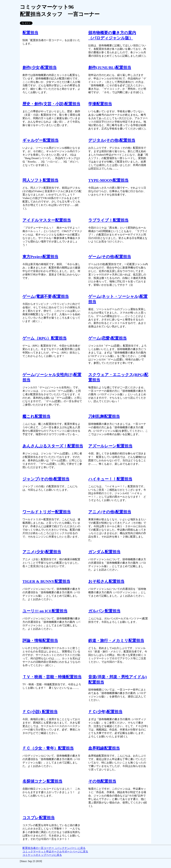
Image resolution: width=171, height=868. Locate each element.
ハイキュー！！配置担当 (110, 479)
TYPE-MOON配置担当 (108, 180)
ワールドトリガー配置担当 (47, 512)
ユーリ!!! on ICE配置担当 (45, 611)
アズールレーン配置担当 (110, 446)
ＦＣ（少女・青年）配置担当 (48, 748)
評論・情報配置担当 (40, 641)
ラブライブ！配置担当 (108, 220)
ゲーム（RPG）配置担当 (45, 338)
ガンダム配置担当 (104, 552)
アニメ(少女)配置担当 (42, 552)
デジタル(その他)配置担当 (112, 140)
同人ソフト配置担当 (40, 180)
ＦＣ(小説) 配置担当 (40, 712)
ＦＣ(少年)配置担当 (105, 712)
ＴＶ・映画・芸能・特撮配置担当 (52, 677)
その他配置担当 (102, 781)
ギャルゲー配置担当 (41, 140)
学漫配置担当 (100, 104)
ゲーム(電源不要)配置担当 (46, 296)
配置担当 (30, 33)
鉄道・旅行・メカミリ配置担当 (116, 641)
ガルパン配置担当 (104, 611)
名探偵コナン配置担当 (42, 781)
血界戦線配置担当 (104, 748)
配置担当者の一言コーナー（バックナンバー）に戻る (54, 848)
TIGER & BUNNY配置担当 (46, 581)
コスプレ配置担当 (39, 818)
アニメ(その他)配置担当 (110, 512)
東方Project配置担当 (40, 257)
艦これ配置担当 (36, 416)
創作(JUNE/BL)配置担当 (110, 68)
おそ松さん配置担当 (106, 581)
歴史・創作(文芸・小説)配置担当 (51, 104)
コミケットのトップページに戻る (42, 855)
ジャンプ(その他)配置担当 (46, 479)
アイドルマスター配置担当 (47, 220)
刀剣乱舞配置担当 (104, 416)
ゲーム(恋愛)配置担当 (107, 338)
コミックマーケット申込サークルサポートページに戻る (55, 851)
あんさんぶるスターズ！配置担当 (53, 446)
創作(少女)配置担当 (40, 68)
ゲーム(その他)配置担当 (110, 257)
